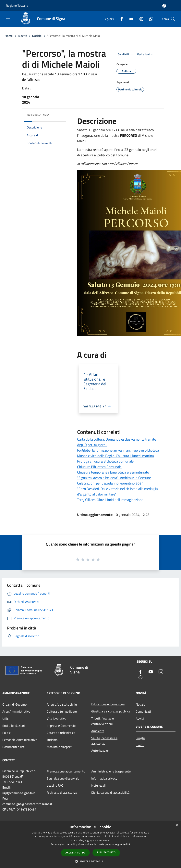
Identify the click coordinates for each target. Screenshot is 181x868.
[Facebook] (120, 19)
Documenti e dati (14, 747)
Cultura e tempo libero (62, 711)
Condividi (126, 55)
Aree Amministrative (16, 711)
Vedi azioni (146, 55)
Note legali (98, 785)
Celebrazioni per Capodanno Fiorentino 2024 (110, 483)
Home (9, 36)
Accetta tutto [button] (75, 853)
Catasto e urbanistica (61, 733)
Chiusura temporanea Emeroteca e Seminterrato (113, 472)
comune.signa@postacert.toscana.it (27, 804)
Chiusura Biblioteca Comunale (99, 467)
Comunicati (143, 711)
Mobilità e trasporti (60, 747)
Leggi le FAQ (55, 785)
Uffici (6, 719)
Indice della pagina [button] (38, 115)
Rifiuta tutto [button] (106, 852)
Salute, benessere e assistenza (104, 741)
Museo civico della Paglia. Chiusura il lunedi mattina (115, 456)
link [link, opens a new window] (128, 844)
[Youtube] (130, 19)
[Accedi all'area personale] (164, 6)
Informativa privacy (104, 778)
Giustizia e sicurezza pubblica (111, 711)
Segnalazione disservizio (63, 778)
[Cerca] (173, 19)
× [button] (177, 825)
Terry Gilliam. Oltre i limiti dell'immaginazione (110, 500)
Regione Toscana (17, 5)
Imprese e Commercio (61, 726)
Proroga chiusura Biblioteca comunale (105, 461)
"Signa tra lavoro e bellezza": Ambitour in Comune (114, 478)
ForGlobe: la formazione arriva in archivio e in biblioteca (118, 450)
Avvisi (140, 719)
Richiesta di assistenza (62, 792)
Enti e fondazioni (14, 726)
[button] (90, 861)
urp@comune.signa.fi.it (19, 793)
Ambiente (98, 731)
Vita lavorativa (57, 719)
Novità (23, 36)
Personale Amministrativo (20, 740)
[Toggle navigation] (8, 18)
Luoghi (140, 738)
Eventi (140, 745)
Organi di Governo (14, 704)
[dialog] (90, 845)
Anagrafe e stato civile (62, 704)
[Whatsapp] (150, 19)
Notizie (37, 36)
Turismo (52, 740)
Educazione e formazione (108, 704)
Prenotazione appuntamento (66, 771)
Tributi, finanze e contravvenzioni (103, 721)
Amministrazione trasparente (111, 771)
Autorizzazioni (101, 751)
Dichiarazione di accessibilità (110, 792)
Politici (7, 733)
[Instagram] (140, 19)
